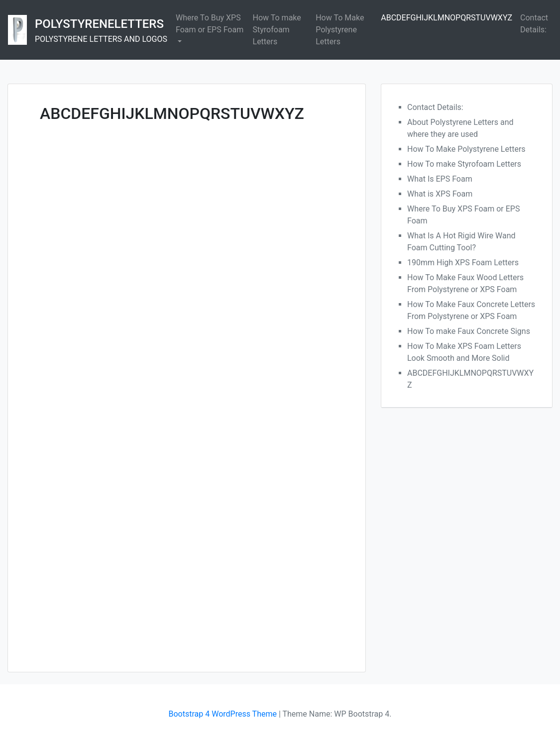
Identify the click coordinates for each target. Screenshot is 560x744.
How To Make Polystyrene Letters (340, 30)
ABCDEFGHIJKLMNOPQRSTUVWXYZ (447, 18)
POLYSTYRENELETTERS (99, 24)
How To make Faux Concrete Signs (469, 331)
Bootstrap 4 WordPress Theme (223, 714)
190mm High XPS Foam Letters (463, 263)
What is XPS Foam (440, 194)
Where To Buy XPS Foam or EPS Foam (210, 24)
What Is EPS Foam (440, 179)
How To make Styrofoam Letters (277, 30)
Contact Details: (534, 24)
